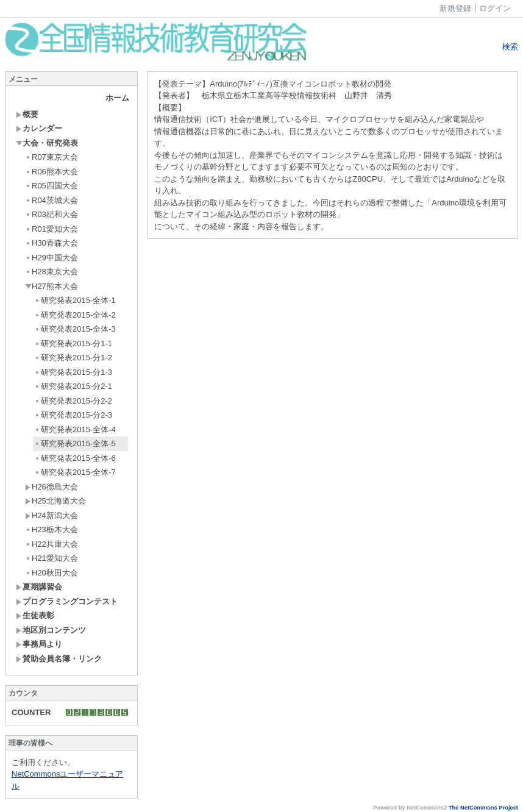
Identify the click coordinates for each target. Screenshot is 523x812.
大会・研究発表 (47, 143)
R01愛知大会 (52, 229)
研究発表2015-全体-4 (75, 429)
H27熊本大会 (52, 286)
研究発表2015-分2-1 (73, 386)
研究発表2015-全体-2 (75, 315)
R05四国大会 (52, 186)
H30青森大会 (52, 243)
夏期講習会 (39, 587)
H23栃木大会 (52, 529)
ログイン (495, 8)
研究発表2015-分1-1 (73, 344)
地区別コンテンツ (51, 630)
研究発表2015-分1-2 (73, 358)
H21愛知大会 (52, 558)
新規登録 (455, 8)
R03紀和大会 (52, 214)
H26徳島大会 (52, 487)
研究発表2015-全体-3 (75, 329)
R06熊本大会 (52, 172)
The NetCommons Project (483, 808)
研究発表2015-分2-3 (73, 415)
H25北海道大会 (55, 501)
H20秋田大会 (52, 573)
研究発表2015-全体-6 (75, 458)
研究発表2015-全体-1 (75, 300)
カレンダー (39, 128)
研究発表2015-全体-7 (75, 472)
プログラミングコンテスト (67, 601)
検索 (509, 47)
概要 (27, 114)
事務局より (39, 644)
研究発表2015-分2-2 (73, 401)
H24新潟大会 (52, 515)
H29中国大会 (52, 258)
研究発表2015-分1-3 (73, 372)
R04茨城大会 (52, 200)
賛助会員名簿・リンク (59, 659)
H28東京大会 (52, 272)
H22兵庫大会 (52, 544)
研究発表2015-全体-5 (75, 443)
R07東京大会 (52, 157)
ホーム (117, 98)
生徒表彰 (35, 615)
